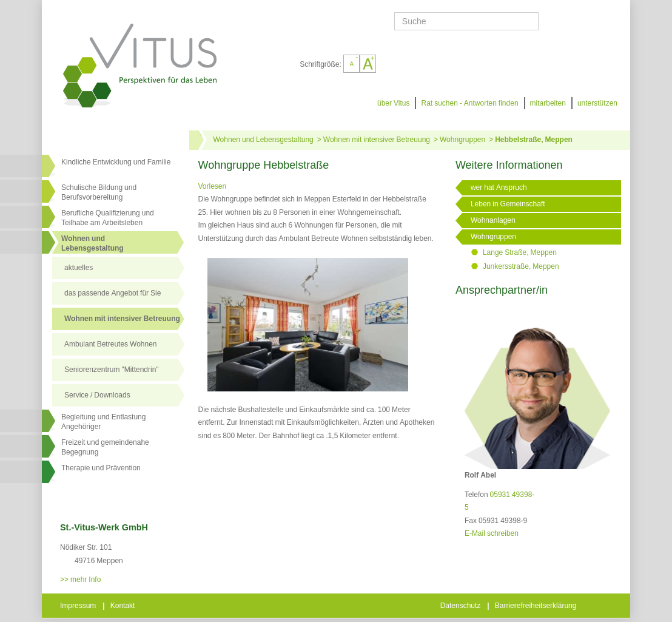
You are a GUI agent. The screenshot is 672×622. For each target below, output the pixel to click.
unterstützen (597, 103)
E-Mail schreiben (492, 533)
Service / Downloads (97, 395)
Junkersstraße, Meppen (521, 266)
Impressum (79, 606)
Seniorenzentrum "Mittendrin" (112, 370)
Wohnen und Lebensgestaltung (264, 140)
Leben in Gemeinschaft (508, 204)
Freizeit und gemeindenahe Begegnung (105, 447)
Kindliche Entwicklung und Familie (116, 162)
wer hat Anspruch (499, 188)
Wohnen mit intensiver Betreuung (122, 319)
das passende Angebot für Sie (113, 293)
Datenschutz (462, 606)
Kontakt (124, 606)
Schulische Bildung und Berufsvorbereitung (99, 192)
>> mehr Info (80, 580)
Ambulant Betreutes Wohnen (111, 344)
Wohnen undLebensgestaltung (92, 243)
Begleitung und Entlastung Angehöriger (103, 422)
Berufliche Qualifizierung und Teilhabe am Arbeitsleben (108, 218)
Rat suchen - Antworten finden (469, 103)
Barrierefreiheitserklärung (537, 606)
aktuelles (79, 268)
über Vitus (393, 103)
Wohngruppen (462, 140)
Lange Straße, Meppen (520, 252)
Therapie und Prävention (101, 468)
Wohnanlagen (493, 220)
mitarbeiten (548, 103)
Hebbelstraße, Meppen (534, 140)
